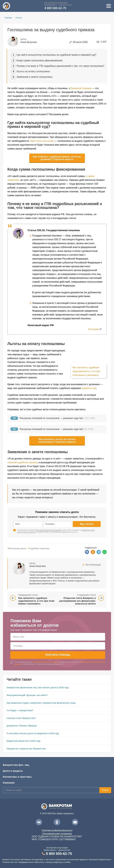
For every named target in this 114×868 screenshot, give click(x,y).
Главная (8, 18)
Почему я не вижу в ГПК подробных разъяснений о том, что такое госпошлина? (60, 66)
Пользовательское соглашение (57, 834)
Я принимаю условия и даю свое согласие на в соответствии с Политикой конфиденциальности (56, 531)
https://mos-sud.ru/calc (42, 141)
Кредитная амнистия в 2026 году (24, 741)
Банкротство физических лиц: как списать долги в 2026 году (38, 687)
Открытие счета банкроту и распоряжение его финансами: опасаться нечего (78, 601)
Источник (93, 329)
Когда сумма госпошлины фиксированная (39, 60)
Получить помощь (58, 655)
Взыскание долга (17, 548)
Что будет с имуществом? (20, 710)
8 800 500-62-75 (55, 8)
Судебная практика (39, 548)
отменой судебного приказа (23, 462)
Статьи (19, 18)
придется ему (89, 388)
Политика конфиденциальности (57, 830)
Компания (9, 783)
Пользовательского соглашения (48, 530)
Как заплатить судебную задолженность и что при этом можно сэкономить (86, 371)
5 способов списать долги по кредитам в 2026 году (33, 733)
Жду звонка (87, 524)
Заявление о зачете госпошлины (35, 77)
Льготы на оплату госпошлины (33, 71)
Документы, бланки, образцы (22, 726)
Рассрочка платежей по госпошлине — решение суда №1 (51, 418)
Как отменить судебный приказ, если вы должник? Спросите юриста (57, 158)
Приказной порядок (81, 88)
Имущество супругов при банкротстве (26, 749)
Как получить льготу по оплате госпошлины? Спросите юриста (57, 441)
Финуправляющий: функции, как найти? (27, 695)
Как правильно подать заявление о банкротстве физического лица (41, 703)
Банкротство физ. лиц (16, 765)
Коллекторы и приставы (17, 777)
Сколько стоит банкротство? (21, 718)
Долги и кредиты (13, 771)
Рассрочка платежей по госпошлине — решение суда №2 (51, 429)
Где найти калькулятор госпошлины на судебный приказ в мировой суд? (56, 55)
